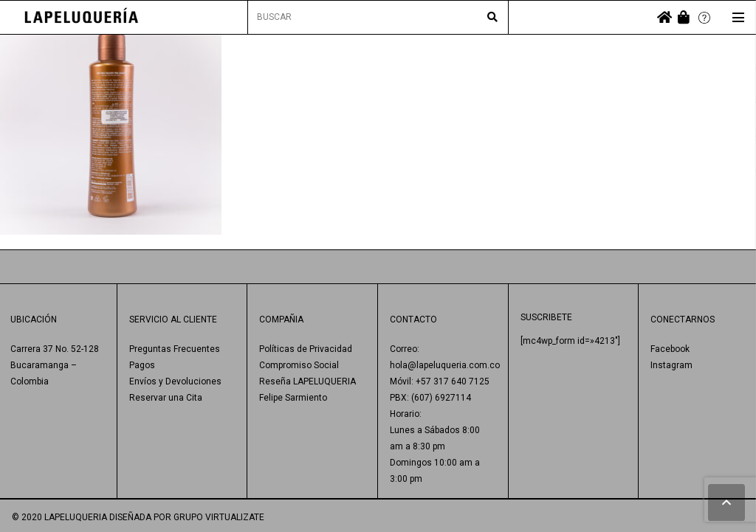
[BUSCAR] (378, 17)
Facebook (670, 349)
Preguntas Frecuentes (175, 349)
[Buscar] (492, 18)
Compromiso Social (299, 365)
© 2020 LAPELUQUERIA (59, 517)
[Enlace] (82, 17)
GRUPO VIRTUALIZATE (219, 517)
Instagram (671, 365)
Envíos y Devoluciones (175, 381)
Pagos (142, 365)
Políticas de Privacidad (306, 349)
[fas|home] (664, 17)
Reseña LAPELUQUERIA (307, 381)
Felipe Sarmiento (293, 398)
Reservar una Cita (166, 398)
